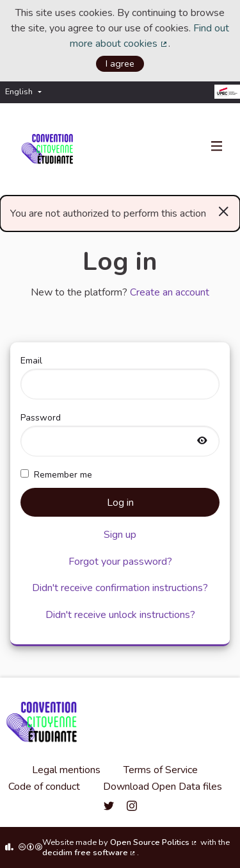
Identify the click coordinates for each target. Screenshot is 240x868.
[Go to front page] (50, 149)
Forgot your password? (120, 562)
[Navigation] (217, 147)
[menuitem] (27, 92)
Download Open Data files (163, 787)
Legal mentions (66, 770)
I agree (120, 63)
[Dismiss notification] (224, 211)
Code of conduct (44, 787)
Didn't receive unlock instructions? (120, 615)
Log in (120, 503)
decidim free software (90, 853)
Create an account (170, 292)
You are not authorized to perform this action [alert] (120, 211)
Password (120, 434)
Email (120, 377)
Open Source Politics (154, 842)
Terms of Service (161, 770)
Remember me (56, 475)
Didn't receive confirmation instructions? (120, 588)
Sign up (120, 535)
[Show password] (202, 441)
